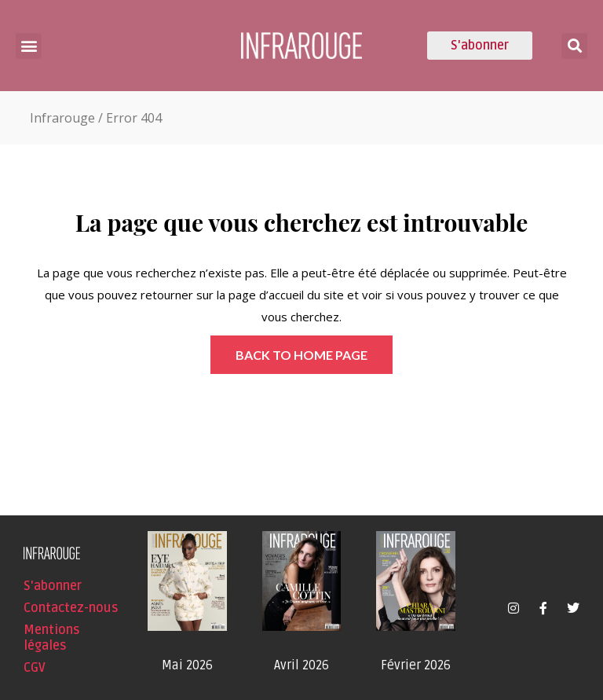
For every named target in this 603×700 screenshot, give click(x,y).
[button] (29, 46)
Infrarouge (62, 118)
